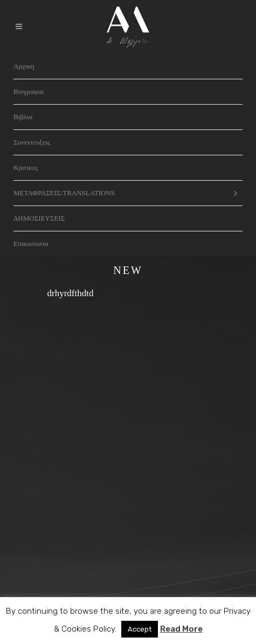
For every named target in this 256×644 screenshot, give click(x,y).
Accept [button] (140, 629)
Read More (181, 629)
